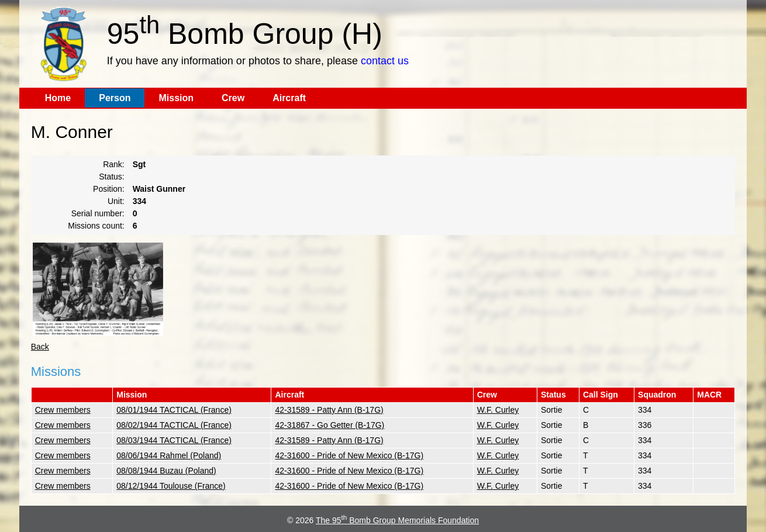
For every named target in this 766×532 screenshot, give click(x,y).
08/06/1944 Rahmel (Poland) (169, 455)
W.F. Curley (498, 410)
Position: (109, 189)
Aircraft (289, 98)
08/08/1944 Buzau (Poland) (166, 471)
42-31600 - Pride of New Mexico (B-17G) (349, 455)
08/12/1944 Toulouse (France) (171, 486)
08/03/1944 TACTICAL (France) (174, 440)
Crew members (63, 410)
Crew (233, 98)
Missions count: (96, 226)
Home (58, 98)
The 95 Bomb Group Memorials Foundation (397, 520)
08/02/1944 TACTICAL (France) (174, 425)
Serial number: (98, 213)
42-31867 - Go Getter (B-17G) (329, 425)
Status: (112, 177)
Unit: (116, 201)
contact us (385, 61)
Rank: (114, 164)
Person (115, 98)
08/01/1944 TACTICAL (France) (174, 410)
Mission (176, 98)
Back (40, 347)
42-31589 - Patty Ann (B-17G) (329, 410)
